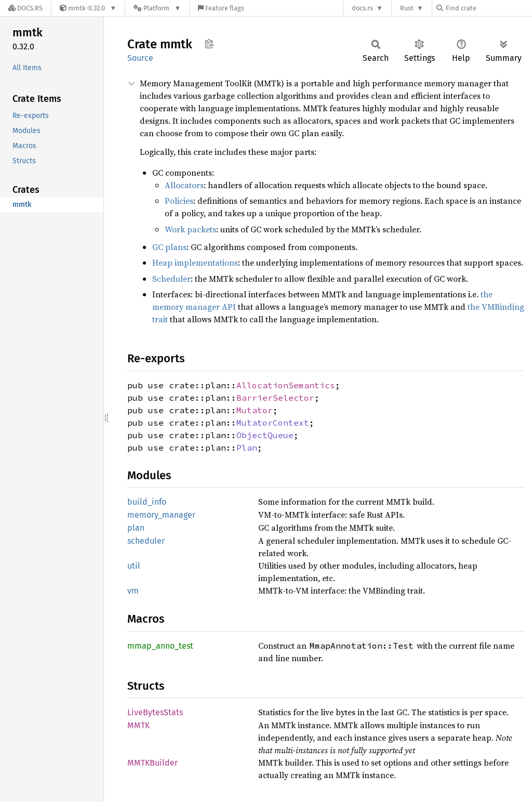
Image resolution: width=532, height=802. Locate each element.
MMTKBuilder (152, 763)
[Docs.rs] (25, 8)
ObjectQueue (265, 435)
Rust (407, 8)
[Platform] (157, 8)
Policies (179, 201)
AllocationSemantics (286, 385)
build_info (147, 502)
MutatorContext (273, 423)
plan (136, 528)
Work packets (190, 229)
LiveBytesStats (155, 712)
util (134, 566)
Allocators (184, 185)
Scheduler (171, 279)
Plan (247, 448)
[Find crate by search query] (488, 8)
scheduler (146, 541)
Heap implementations (195, 262)
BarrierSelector (275, 398)
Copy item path (209, 44)
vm (133, 591)
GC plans (169, 247)
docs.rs (362, 8)
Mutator (255, 410)
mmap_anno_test (160, 646)
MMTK (138, 725)
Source (140, 58)
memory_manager (161, 515)
